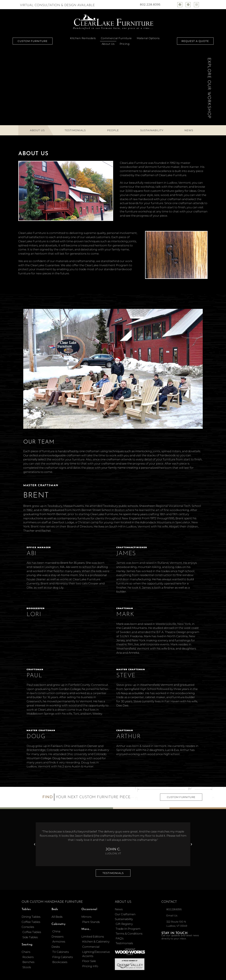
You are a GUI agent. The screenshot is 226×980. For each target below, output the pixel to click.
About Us (108, 44)
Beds (55, 909)
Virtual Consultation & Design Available (57, 5)
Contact (169, 902)
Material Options (148, 38)
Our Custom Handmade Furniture (52, 902)
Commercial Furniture (116, 38)
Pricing (125, 44)
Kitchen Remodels (83, 38)
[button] (35, 844)
